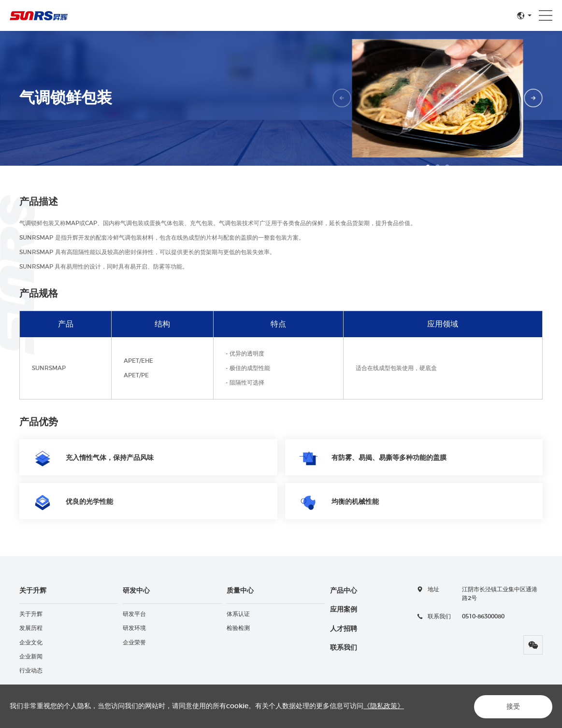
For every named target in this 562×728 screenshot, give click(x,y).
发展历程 (31, 628)
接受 (512, 707)
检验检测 (238, 628)
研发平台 (134, 614)
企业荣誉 (134, 642)
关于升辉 (33, 591)
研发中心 (136, 591)
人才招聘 (344, 629)
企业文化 (31, 642)
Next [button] (533, 98)
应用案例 (344, 610)
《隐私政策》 (384, 706)
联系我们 (344, 648)
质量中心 (240, 591)
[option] (438, 98)
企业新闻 (31, 657)
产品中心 (344, 591)
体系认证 (238, 614)
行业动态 (31, 671)
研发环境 (134, 628)
